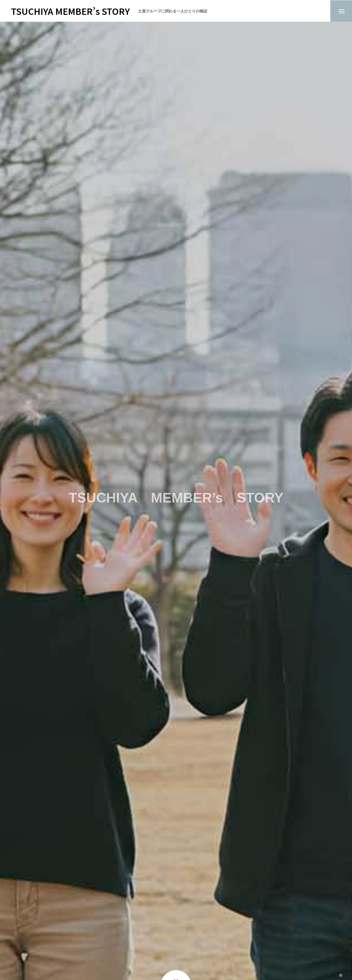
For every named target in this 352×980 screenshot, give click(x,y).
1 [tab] (341, 970)
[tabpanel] (176, 501)
